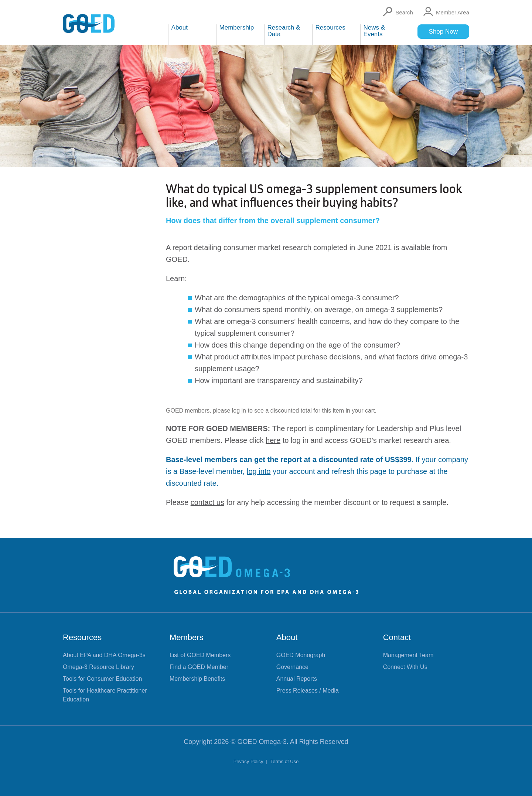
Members (187, 637)
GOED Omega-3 (262, 742)
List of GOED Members (200, 655)
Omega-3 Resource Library (98, 667)
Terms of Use (285, 761)
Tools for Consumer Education (102, 679)
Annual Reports (297, 679)
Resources (82, 637)
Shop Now (443, 32)
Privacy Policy (249, 761)
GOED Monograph (301, 655)
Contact (397, 637)
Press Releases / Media (308, 691)
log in (239, 411)
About (287, 637)
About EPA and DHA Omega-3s (104, 655)
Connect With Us (405, 667)
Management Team (408, 655)
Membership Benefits (197, 679)
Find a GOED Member (199, 667)
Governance (292, 667)
